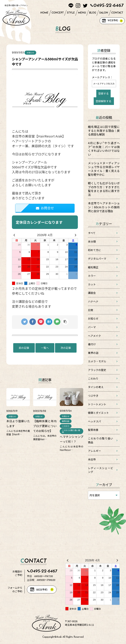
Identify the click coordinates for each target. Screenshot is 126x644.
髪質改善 (93, 430)
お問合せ (45, 208)
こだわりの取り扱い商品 (101, 440)
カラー (92, 276)
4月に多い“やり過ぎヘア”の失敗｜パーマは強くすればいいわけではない (104, 149)
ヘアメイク (94, 336)
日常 (91, 310)
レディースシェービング (101, 470)
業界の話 (93, 353)
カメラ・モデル (97, 361)
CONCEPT (58, 13)
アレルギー (94, 451)
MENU (82, 13)
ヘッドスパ (94, 421)
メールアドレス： (102, 77)
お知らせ (93, 319)
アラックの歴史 (97, 370)
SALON (104, 13)
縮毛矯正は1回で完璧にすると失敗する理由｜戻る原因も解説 (104, 130)
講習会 (92, 293)
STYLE (71, 13)
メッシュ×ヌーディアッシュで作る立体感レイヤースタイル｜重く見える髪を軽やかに (104, 169)
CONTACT (117, 13)
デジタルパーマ (97, 259)
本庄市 (92, 459)
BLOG (93, 13)
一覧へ (45, 348)
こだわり (93, 379)
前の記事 (24, 348)
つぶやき (93, 396)
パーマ (92, 327)
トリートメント (97, 404)
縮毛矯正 (93, 267)
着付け (92, 344)
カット (92, 284)
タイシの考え (96, 387)
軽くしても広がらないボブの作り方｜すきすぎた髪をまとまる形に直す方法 (104, 189)
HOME (44, 13)
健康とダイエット (98, 413)
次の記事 (66, 348)
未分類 (92, 242)
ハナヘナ (93, 301)
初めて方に (94, 250)
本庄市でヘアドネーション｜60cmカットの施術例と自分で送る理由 (104, 207)
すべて (92, 233)
